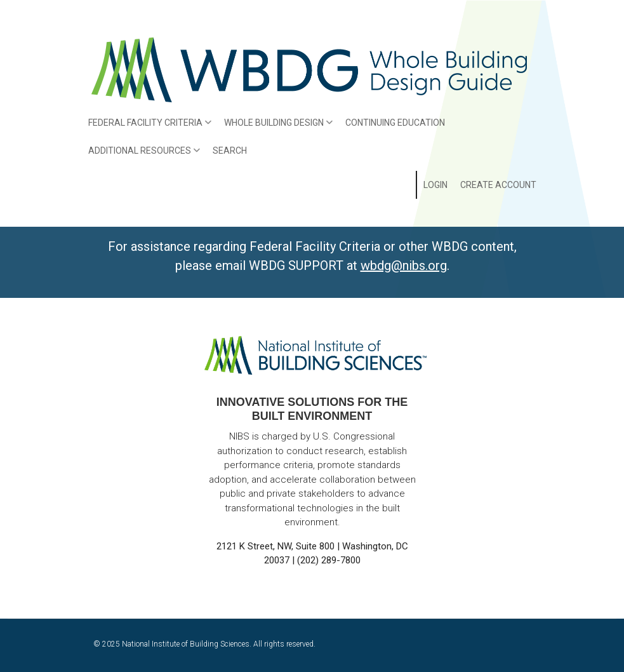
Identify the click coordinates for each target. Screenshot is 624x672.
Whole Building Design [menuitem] (275, 127)
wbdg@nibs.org (404, 265)
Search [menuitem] (230, 151)
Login (435, 185)
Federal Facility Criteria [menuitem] (147, 127)
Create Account (498, 185)
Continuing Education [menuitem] (395, 123)
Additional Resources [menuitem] (141, 155)
